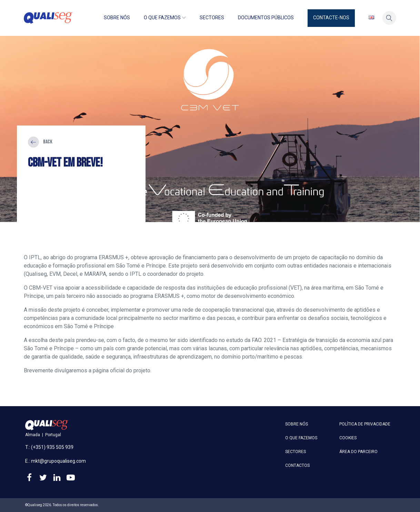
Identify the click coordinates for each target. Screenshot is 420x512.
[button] (331, 18)
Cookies (348, 438)
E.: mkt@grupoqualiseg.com (56, 461)
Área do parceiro (358, 452)
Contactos (297, 465)
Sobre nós (117, 18)
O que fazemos (165, 18)
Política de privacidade (365, 424)
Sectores (212, 18)
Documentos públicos (266, 18)
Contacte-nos (331, 18)
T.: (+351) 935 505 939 (49, 447)
